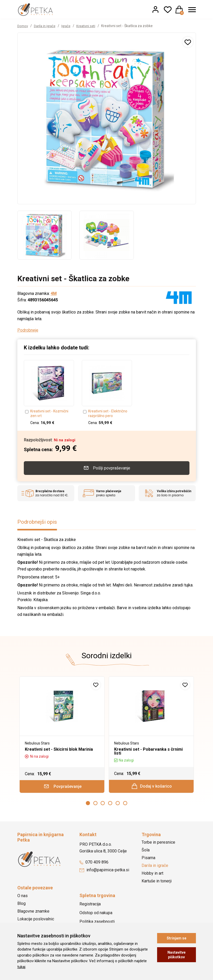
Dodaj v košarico (152, 786)
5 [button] (118, 805)
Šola (146, 852)
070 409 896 (94, 864)
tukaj (21, 967)
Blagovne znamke (33, 913)
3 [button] (103, 805)
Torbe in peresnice (158, 844)
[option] (45, 235)
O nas (23, 897)
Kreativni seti (91, 26)
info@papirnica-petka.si (104, 872)
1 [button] (88, 805)
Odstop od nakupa (96, 914)
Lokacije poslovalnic (36, 920)
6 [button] (125, 805)
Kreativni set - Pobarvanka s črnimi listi (148, 750)
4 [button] (110, 805)
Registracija (90, 905)
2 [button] (95, 805)
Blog (21, 905)
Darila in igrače (47, 26)
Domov (23, 26)
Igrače (70, 26)
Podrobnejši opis (39, 521)
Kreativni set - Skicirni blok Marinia (59, 748)
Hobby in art (152, 875)
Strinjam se (177, 938)
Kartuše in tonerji (157, 883)
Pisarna (148, 860)
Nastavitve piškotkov (177, 955)
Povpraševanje (62, 787)
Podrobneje (28, 330)
